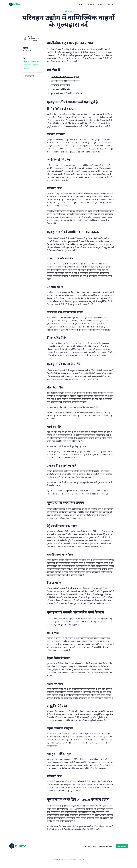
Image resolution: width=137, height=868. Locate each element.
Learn (100, 4)
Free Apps (90, 4)
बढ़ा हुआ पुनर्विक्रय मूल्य (59, 754)
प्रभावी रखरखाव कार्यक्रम (60, 554)
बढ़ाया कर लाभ (55, 684)
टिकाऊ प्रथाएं (54, 583)
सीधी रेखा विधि (55, 387)
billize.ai (73, 809)
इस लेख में (53, 70)
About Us (110, 4)
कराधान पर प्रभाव (56, 134)
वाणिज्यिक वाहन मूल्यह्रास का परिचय (70, 43)
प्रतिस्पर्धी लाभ (54, 188)
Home (81, 4)
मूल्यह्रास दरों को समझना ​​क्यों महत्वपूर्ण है (65, 77)
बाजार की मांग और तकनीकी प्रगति (65, 312)
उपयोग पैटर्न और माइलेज (60, 258)
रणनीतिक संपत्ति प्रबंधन (59, 160)
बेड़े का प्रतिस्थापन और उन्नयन (62, 526)
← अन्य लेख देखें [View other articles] (28, 76)
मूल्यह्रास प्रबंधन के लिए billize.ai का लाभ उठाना (78, 799)
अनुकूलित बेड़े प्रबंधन (58, 706)
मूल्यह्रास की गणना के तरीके (60, 85)
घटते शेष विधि (54, 427)
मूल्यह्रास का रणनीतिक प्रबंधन (61, 89)
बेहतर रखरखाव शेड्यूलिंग (60, 728)
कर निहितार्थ (27, 68)
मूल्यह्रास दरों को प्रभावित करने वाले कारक (65, 81)
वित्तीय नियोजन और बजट (60, 109)
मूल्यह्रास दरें (26, 62)
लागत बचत (53, 633)
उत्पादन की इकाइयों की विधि (62, 466)
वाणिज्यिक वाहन (35, 62)
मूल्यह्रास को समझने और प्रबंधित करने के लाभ (67, 93)
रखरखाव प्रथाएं (55, 287)
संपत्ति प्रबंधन (36, 65)
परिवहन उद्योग (27, 65)
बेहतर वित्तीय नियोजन (58, 658)
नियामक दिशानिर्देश (57, 338)
